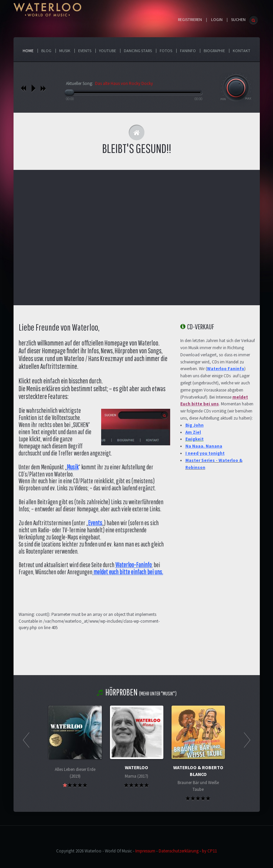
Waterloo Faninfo (226, 369)
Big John (195, 425)
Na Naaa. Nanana (204, 446)
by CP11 (209, 851)
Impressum (145, 851)
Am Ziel (193, 432)
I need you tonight (205, 453)
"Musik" (168, 693)
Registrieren (190, 20)
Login (217, 20)
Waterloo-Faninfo (133, 565)
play (33, 88)
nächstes (43, 88)
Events (95, 523)
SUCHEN (238, 19)
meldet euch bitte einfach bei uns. (128, 572)
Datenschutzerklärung (179, 851)
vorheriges (24, 88)
